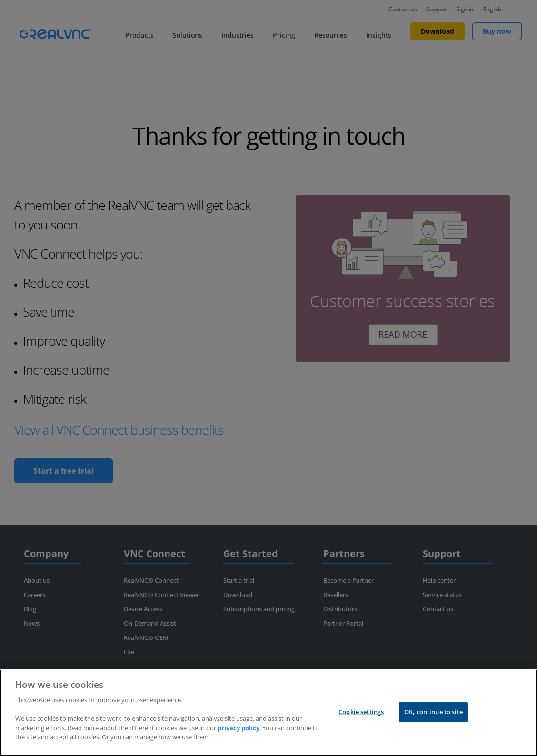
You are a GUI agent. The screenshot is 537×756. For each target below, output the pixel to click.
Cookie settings (361, 721)
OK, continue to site (433, 721)
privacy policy (239, 737)
